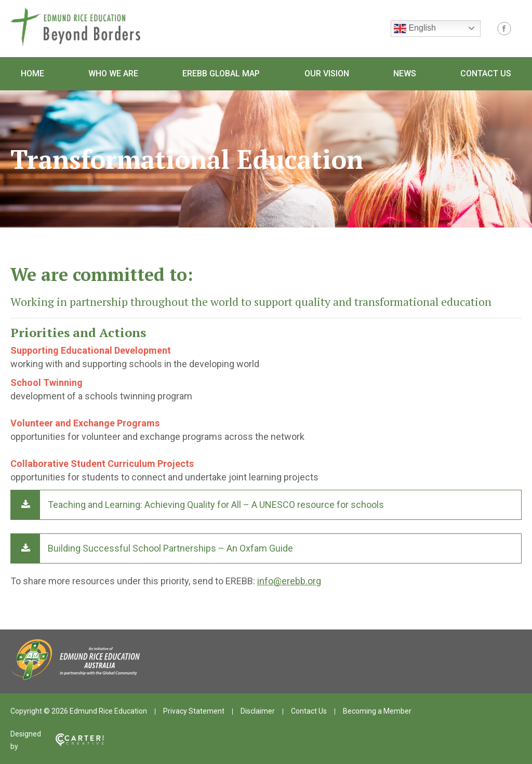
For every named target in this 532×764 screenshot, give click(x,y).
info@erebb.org (289, 581)
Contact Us (486, 73)
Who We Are (113, 73)
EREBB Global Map (221, 73)
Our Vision (327, 73)
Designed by (57, 740)
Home (32, 73)
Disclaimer (258, 711)
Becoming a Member (377, 711)
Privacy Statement (194, 711)
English (415, 29)
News (405, 73)
